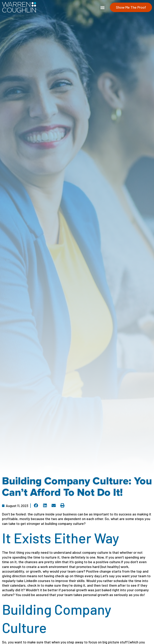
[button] (103, 7)
